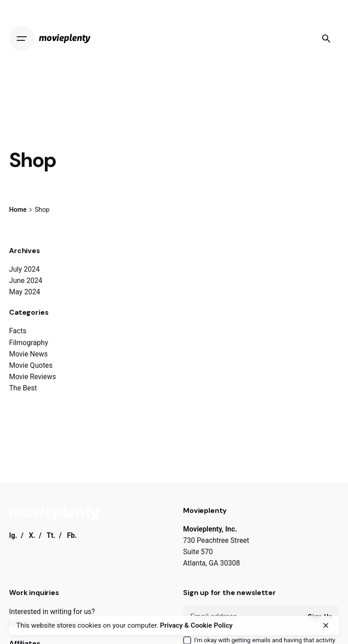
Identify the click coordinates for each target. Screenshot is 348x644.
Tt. (51, 535)
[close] (326, 625)
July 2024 (24, 269)
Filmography (29, 343)
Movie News (28, 354)
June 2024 (26, 281)
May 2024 (25, 292)
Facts (18, 331)
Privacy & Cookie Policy (196, 625)
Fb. (72, 535)
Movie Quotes (31, 365)
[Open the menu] (24, 39)
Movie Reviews (33, 377)
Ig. (13, 535)
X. (32, 535)
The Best (23, 388)
